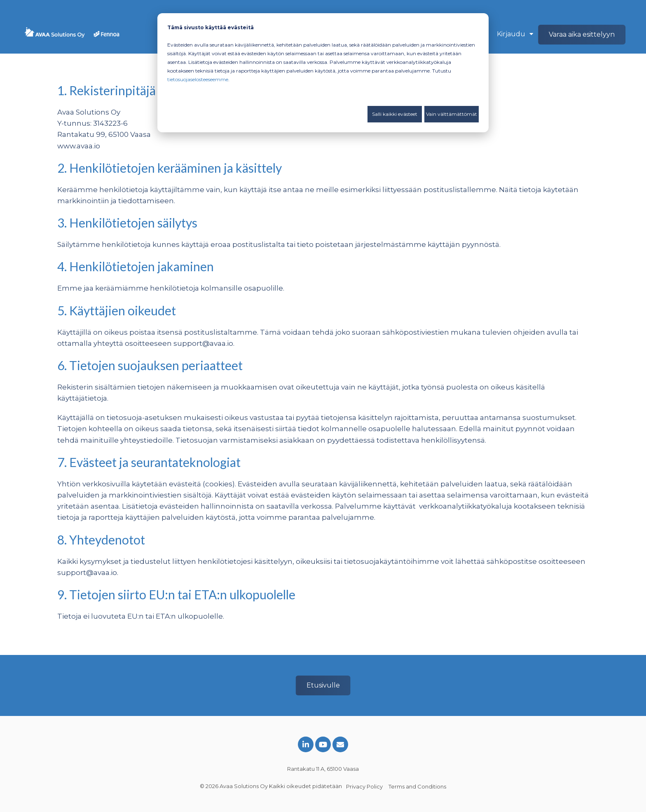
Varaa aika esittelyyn (582, 34)
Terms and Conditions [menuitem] (417, 786)
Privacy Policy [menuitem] (364, 786)
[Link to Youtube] (323, 744)
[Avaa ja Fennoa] (72, 35)
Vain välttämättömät (452, 114)
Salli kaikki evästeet (395, 114)
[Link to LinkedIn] (306, 744)
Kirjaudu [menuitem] (511, 34)
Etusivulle (323, 685)
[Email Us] (340, 744)
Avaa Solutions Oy (244, 786)
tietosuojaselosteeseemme (198, 79)
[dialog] (323, 73)
